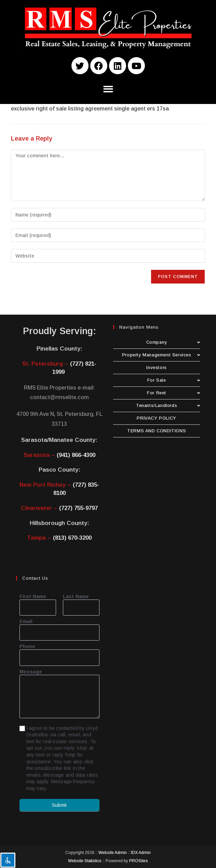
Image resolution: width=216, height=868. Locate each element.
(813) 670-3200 (72, 538)
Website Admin (113, 853)
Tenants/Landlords (168, 405)
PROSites (139, 861)
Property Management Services (161, 355)
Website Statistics (85, 861)
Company (173, 342)
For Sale (174, 380)
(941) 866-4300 (76, 455)
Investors (156, 367)
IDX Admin (141, 853)
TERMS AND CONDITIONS (157, 431)
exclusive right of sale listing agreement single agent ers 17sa (90, 109)
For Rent (173, 393)
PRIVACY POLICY (156, 418)
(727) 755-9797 (78, 508)
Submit (59, 805)
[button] (108, 89)
